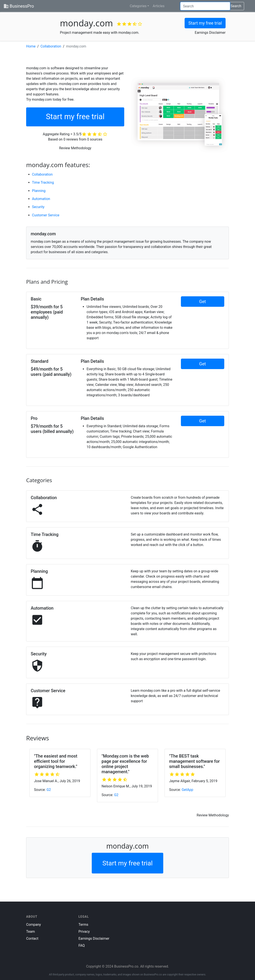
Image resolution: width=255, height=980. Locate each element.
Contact (32, 938)
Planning (39, 191)
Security (38, 207)
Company (34, 925)
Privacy (84, 932)
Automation (41, 199)
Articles (158, 6)
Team (31, 932)
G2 (49, 790)
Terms (83, 925)
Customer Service (46, 215)
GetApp (187, 790)
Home (31, 46)
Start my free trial (205, 23)
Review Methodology (75, 148)
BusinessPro (19, 6)
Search (236, 6)
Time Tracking (43, 182)
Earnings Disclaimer (210, 33)
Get (203, 302)
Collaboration (51, 46)
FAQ (82, 945)
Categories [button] (138, 6)
